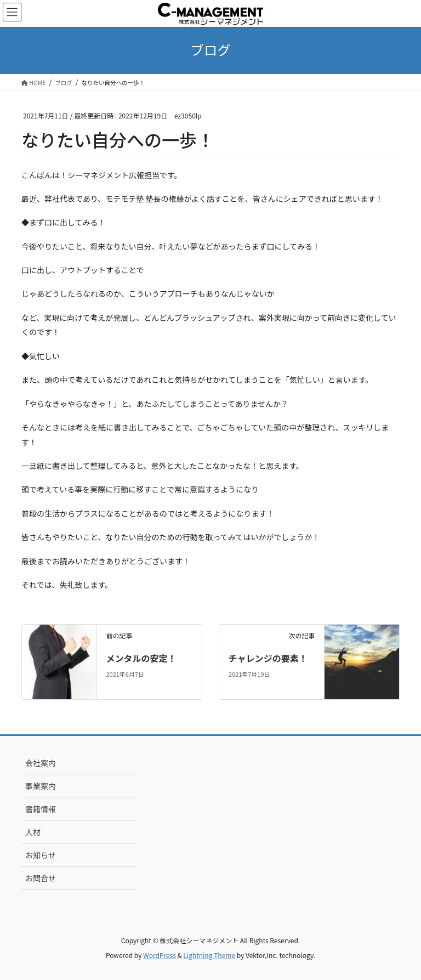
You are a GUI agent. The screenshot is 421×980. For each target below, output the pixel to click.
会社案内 (41, 763)
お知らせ (41, 855)
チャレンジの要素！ (268, 658)
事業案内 (41, 786)
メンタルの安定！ (141, 658)
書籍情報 (41, 809)
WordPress (160, 955)
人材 (33, 832)
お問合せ (41, 878)
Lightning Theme (209, 955)
